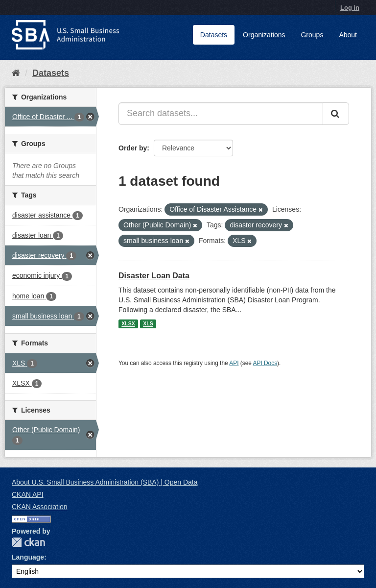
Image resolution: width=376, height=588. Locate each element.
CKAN (28, 542)
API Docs (265, 363)
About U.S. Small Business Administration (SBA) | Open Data (105, 482)
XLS (148, 324)
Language (28, 557)
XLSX (128, 324)
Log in (350, 8)
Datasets (214, 35)
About (348, 35)
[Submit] (336, 114)
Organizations (264, 35)
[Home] (16, 73)
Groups (312, 35)
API (234, 363)
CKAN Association (40, 507)
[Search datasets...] (221, 114)
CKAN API (28, 494)
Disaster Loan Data (154, 276)
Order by (133, 148)
